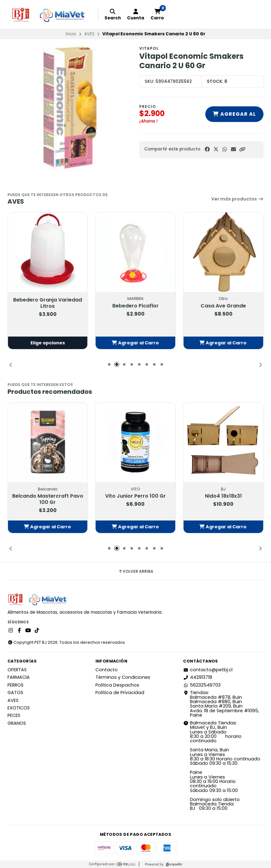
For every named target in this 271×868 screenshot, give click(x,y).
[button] (242, 149)
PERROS (15, 685)
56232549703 (202, 685)
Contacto (107, 670)
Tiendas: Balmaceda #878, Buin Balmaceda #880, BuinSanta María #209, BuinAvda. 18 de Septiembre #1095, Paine (221, 704)
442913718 (198, 677)
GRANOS (17, 723)
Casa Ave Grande (223, 306)
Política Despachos (117, 685)
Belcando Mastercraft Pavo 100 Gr (48, 499)
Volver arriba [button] (136, 571)
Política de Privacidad (120, 693)
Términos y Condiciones (123, 677)
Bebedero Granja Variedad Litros (48, 303)
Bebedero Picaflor (135, 306)
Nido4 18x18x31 (223, 496)
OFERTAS (17, 670)
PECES (14, 715)
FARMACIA (19, 677)
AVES (89, 34)
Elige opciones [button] (48, 343)
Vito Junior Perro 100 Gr (135, 496)
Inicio (71, 34)
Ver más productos (237, 199)
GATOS (15, 693)
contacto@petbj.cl (208, 670)
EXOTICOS (19, 708)
